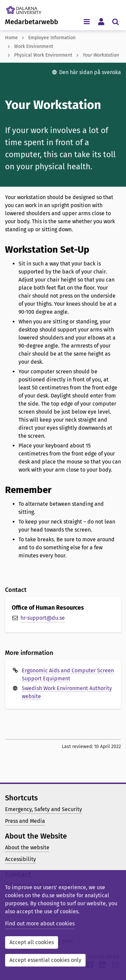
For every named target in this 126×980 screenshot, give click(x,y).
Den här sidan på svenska (90, 72)
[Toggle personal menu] (101, 21)
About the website (27, 847)
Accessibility (20, 859)
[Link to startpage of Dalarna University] (30, 8)
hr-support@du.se (43, 618)
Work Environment (34, 46)
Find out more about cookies (40, 924)
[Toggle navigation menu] (87, 21)
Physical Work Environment (43, 55)
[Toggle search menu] (115, 21)
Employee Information (52, 38)
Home (11, 38)
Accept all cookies (32, 942)
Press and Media (25, 821)
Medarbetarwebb (32, 22)
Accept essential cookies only (45, 960)
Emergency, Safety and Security (44, 809)
